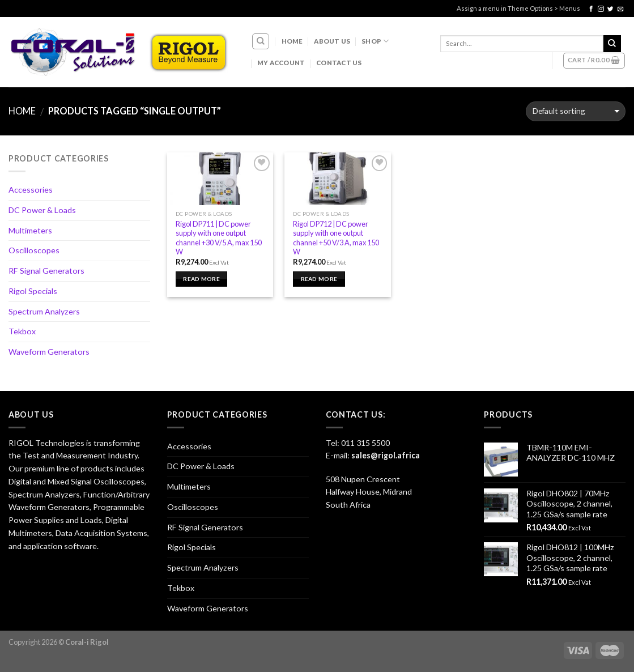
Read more (201, 279)
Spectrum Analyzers (44, 311)
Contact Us (339, 63)
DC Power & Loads (42, 210)
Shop (375, 41)
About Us (332, 41)
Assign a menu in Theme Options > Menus (518, 8)
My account (281, 63)
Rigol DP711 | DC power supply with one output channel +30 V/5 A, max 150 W (219, 238)
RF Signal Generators (46, 271)
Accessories (31, 190)
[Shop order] (576, 111)
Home (292, 41)
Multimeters (30, 230)
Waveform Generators (49, 352)
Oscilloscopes (34, 250)
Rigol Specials (33, 291)
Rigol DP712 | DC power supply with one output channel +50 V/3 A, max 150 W (336, 238)
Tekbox (22, 331)
